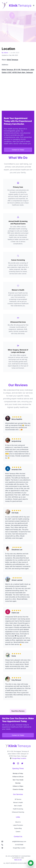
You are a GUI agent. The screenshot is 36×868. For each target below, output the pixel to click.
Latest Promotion (18, 825)
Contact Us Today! (18, 150)
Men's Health (18, 806)
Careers (18, 832)
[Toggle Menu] (34, 5)
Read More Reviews (18, 711)
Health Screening (18, 809)
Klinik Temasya (12, 60)
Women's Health (18, 802)
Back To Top (18, 860)
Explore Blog (18, 828)
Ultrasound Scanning (18, 812)
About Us (18, 822)
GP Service (18, 799)
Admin (6, 53)
